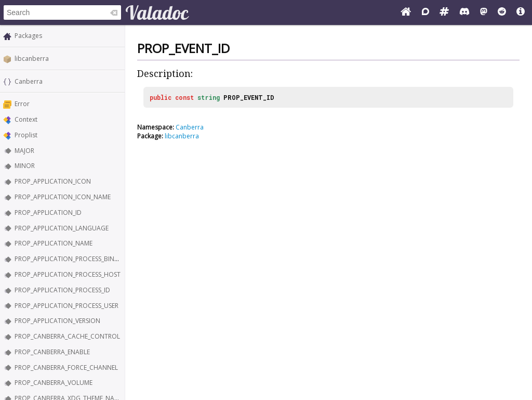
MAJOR (24, 151)
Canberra (29, 81)
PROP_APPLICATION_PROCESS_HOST (68, 274)
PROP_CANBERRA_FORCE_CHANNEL (66, 367)
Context (26, 119)
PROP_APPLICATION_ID (48, 212)
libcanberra (32, 59)
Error (22, 104)
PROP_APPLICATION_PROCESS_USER (66, 306)
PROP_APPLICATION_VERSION (57, 321)
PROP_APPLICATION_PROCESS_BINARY (70, 259)
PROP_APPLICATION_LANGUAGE (62, 228)
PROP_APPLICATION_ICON (53, 181)
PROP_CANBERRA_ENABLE (52, 352)
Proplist (26, 135)
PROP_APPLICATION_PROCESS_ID (62, 290)
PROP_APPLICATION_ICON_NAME (63, 197)
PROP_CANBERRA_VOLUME (54, 383)
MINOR (25, 166)
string (209, 97)
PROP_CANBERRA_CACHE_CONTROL (67, 336)
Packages (28, 36)
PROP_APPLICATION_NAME (54, 243)
